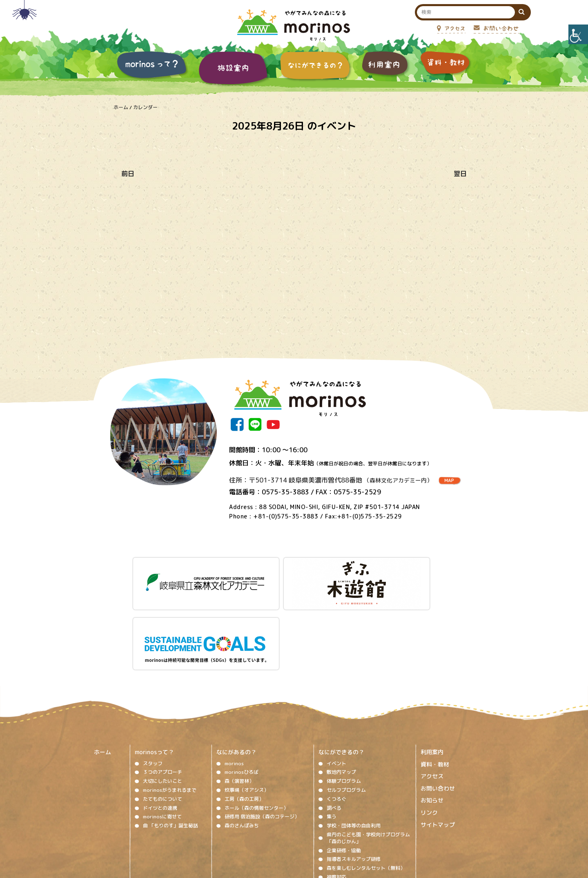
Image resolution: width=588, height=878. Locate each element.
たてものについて (163, 721)
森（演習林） (239, 703)
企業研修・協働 (344, 772)
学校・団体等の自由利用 (354, 747)
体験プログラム (344, 703)
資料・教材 (435, 686)
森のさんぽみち (242, 747)
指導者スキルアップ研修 (354, 781)
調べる (334, 730)
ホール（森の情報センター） (256, 730)
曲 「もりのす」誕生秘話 (170, 747)
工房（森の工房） (244, 721)
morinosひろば (242, 694)
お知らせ (432, 723)
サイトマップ (438, 747)
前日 (128, 174)
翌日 (460, 174)
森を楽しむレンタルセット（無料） (366, 790)
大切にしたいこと (163, 703)
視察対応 (336, 799)
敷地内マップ (341, 694)
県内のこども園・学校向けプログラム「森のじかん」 (368, 760)
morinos (234, 685)
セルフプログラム (346, 712)
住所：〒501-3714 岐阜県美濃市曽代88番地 (331, 480)
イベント (336, 685)
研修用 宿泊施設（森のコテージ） (262, 739)
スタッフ (153, 685)
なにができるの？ (341, 674)
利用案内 (432, 674)
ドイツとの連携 (160, 730)
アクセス (432, 698)
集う (332, 739)
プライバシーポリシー (360, 826)
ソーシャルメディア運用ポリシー (289, 826)
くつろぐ (336, 721)
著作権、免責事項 (223, 826)
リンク (429, 734)
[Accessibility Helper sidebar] (578, 34)
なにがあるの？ (236, 674)
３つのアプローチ (163, 694)
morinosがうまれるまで (170, 712)
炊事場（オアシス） (247, 712)
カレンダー (145, 107)
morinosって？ (154, 674)
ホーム (121, 107)
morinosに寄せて (162, 739)
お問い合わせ (438, 710)
